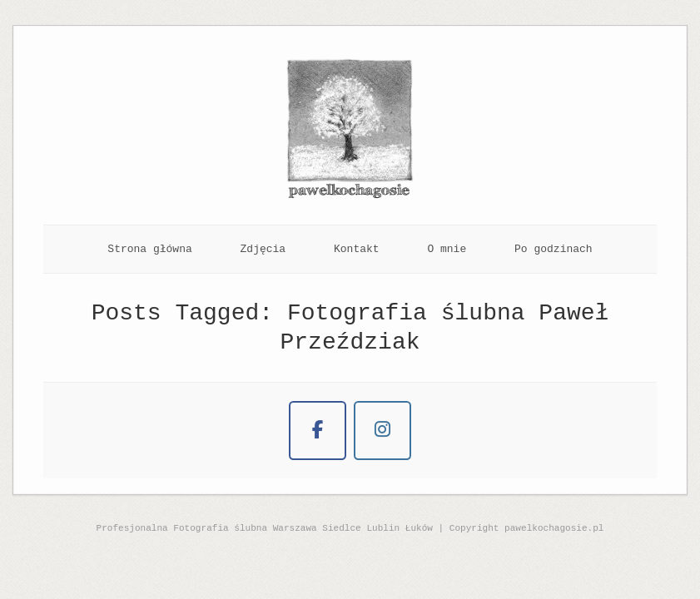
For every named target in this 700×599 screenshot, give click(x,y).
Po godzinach (554, 249)
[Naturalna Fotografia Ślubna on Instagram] (382, 431)
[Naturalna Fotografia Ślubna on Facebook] (318, 431)
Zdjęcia (263, 249)
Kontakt (357, 249)
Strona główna (149, 249)
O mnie (447, 249)
